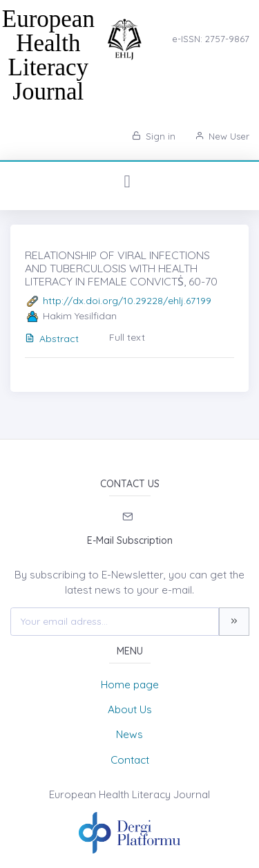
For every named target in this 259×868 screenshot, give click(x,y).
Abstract (52, 339)
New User (222, 136)
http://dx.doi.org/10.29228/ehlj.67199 (127, 301)
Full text (127, 337)
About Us (130, 709)
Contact (130, 760)
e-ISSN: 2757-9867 (211, 39)
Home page (130, 685)
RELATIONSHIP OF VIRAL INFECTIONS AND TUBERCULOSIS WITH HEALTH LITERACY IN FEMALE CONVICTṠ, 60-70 (121, 268)
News (129, 734)
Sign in (154, 136)
